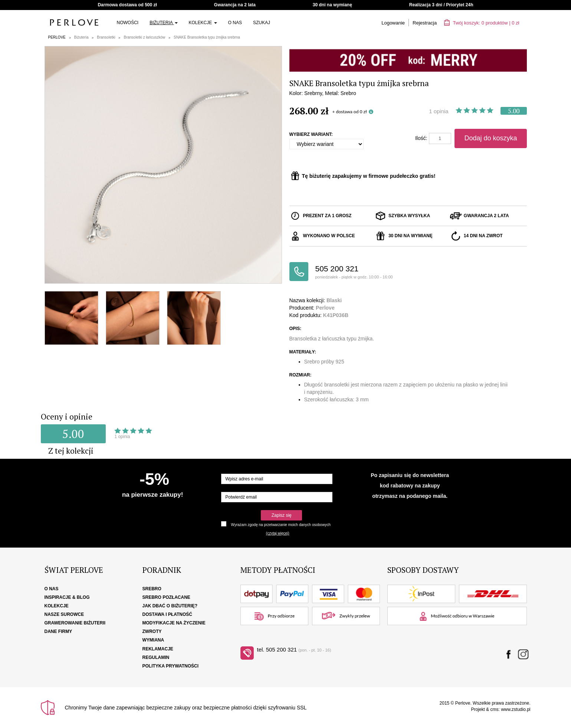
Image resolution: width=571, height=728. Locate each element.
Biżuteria (163, 23)
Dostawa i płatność (167, 614)
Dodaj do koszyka (490, 138)
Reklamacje (158, 649)
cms (494, 709)
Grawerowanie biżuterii (75, 623)
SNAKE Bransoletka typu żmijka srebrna (207, 37)
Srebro (152, 589)
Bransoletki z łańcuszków (144, 37)
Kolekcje (203, 23)
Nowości (128, 23)
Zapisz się (282, 515)
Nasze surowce (64, 614)
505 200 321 (362, 272)
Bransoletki (106, 37)
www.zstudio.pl (516, 709)
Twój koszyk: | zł (482, 23)
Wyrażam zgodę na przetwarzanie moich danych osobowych (281, 525)
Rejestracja (425, 23)
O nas (235, 23)
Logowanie (393, 23)
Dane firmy (58, 631)
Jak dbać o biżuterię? (170, 606)
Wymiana (153, 640)
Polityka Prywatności (171, 666)
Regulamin (156, 657)
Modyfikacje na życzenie (174, 623)
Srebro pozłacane (166, 597)
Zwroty (152, 631)
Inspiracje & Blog (67, 597)
